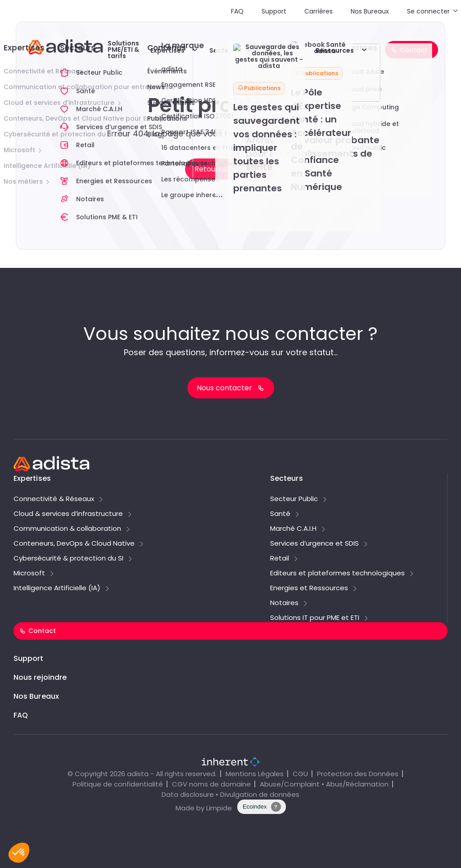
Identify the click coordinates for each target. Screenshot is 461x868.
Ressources (335, 50)
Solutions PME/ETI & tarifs (123, 50)
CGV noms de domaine (211, 784)
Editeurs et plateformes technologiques (337, 574)
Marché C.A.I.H (293, 529)
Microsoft (29, 574)
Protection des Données (358, 774)
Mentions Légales (255, 774)
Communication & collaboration (67, 529)
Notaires (284, 603)
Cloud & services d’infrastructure (68, 514)
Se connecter (428, 11)
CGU (300, 774)
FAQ (237, 11)
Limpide (219, 808)
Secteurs (224, 50)
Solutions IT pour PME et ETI (315, 618)
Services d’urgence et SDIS (314, 544)
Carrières (319, 11)
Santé (280, 514)
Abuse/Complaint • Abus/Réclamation (324, 784)
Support (274, 11)
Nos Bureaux (370, 11)
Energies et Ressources (309, 588)
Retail (280, 559)
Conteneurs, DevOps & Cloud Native (74, 544)
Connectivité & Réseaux (54, 499)
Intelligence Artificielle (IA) (57, 588)
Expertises (167, 50)
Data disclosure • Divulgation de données (230, 794)
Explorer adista (277, 50)
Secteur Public (294, 499)
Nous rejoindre (40, 677)
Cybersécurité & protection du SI (68, 559)
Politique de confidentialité (118, 784)
